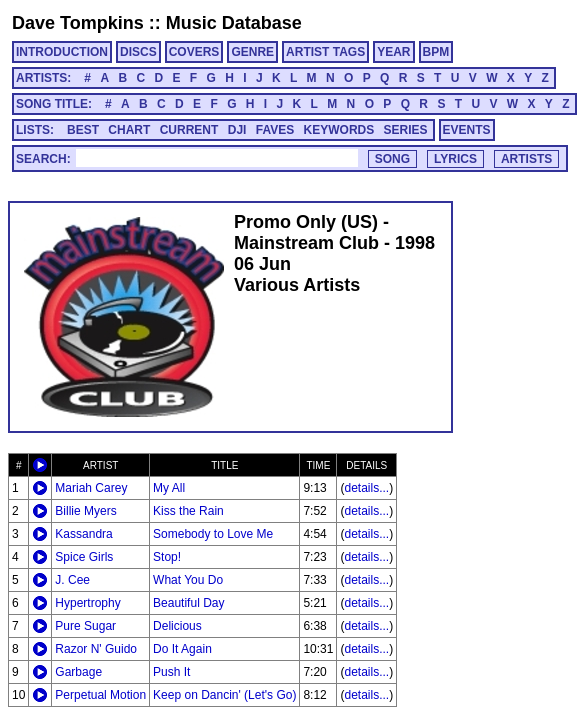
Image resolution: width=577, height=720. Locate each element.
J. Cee (72, 580)
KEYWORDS (339, 130)
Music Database (234, 23)
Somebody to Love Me (213, 534)
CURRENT (189, 130)
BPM (436, 52)
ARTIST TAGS (325, 52)
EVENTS (467, 130)
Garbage (78, 672)
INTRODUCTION (62, 52)
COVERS (194, 52)
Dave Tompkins (78, 23)
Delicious (177, 626)
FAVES (275, 130)
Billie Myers (85, 511)
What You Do (188, 580)
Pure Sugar (85, 626)
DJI (237, 130)
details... (366, 488)
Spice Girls (84, 557)
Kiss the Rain (188, 511)
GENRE (252, 52)
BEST (83, 130)
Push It (171, 672)
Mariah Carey (91, 488)
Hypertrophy (87, 603)
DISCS (138, 52)
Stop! (167, 557)
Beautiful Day (188, 603)
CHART (129, 130)
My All (169, 488)
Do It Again (182, 649)
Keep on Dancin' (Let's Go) (224, 695)
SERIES (406, 130)
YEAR (393, 52)
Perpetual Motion (100, 695)
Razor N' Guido (96, 649)
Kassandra (83, 534)
